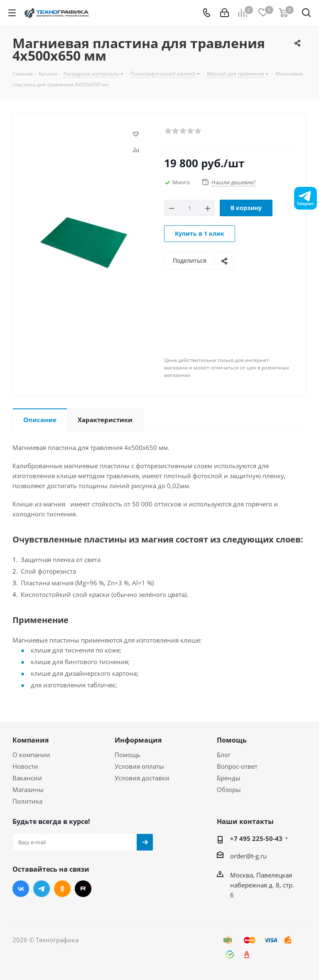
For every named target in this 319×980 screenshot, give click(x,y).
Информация (138, 740)
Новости (25, 766)
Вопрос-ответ (237, 766)
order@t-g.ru (248, 856)
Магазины (28, 789)
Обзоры (229, 789)
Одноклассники (62, 889)
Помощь (128, 755)
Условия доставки (142, 778)
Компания (31, 740)
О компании (31, 755)
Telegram (42, 889)
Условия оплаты (139, 766)
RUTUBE (83, 889)
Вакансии (27, 778)
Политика (27, 801)
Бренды (229, 778)
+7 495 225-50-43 (256, 838)
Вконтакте (21, 889)
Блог (224, 755)
